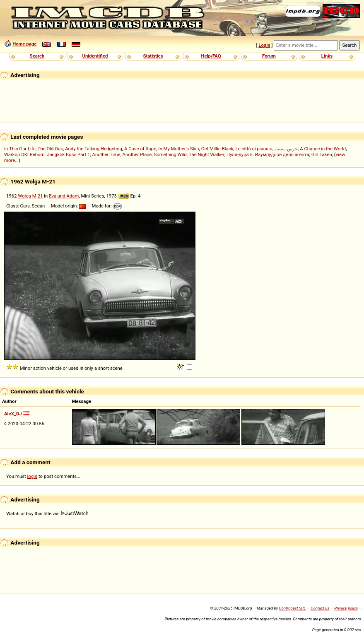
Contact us (320, 608)
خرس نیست (286, 149)
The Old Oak (50, 149)
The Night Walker (207, 154)
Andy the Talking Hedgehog (94, 149)
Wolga (24, 196)
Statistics (153, 56)
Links (327, 56)
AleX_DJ (13, 414)
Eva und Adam (64, 196)
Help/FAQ (211, 56)
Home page (24, 44)
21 (40, 196)
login (33, 476)
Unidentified (95, 56)
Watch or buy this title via (47, 513)
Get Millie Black (217, 149)
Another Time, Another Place (122, 154)
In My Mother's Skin (178, 149)
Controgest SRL (292, 608)
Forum (269, 56)
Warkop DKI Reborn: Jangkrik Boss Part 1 (47, 154)
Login (264, 45)
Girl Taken (322, 154)
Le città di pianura (254, 149)
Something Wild (170, 154)
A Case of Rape (140, 149)
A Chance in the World (323, 149)
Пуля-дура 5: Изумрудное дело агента (268, 154)
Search (37, 56)
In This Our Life (20, 149)
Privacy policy (346, 608)
